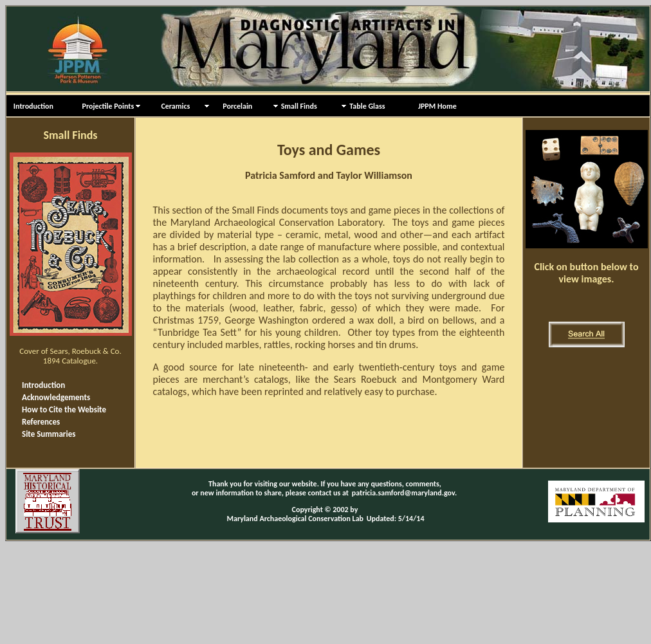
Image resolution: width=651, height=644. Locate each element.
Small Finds (299, 106)
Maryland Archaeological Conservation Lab (296, 519)
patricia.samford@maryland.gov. (404, 493)
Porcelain (232, 106)
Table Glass (367, 106)
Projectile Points (105, 106)
